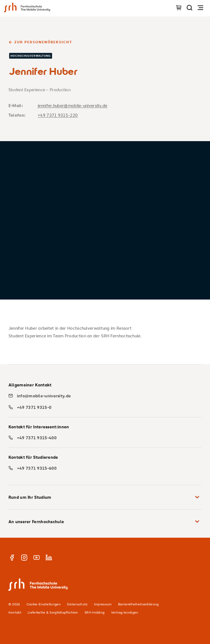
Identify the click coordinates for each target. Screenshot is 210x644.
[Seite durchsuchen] (189, 8)
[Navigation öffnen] (200, 8)
